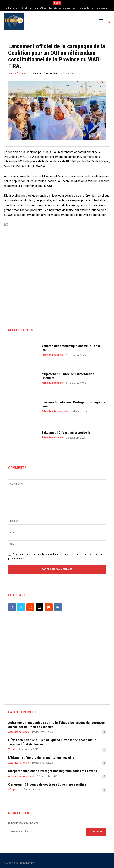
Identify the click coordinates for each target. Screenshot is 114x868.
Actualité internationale (55, 411)
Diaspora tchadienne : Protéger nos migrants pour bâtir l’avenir (53, 771)
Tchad (12, 749)
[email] (47, 832)
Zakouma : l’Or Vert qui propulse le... (67, 432)
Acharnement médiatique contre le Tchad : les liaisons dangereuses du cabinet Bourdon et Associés (57, 8)
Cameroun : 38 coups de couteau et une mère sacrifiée (47, 784)
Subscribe (96, 832)
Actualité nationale (19, 74)
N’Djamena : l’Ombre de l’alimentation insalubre (41, 758)
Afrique (12, 790)
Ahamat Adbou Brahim (45, 74)
